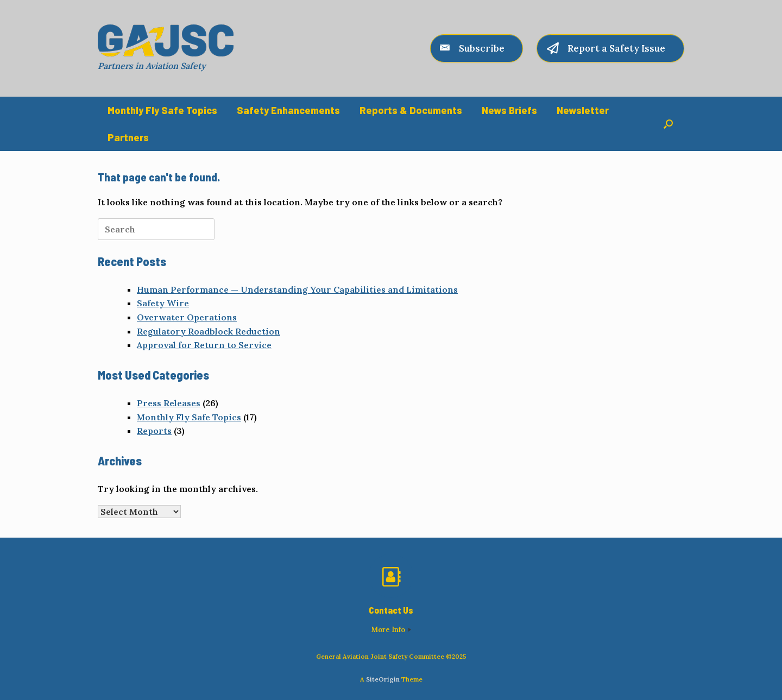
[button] (668, 124)
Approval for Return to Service (204, 345)
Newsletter (583, 110)
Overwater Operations (187, 317)
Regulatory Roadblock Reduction (209, 331)
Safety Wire (163, 303)
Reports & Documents (411, 110)
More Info (391, 630)
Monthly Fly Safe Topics (162, 110)
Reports (154, 431)
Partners (128, 137)
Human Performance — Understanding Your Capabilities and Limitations (297, 289)
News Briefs (509, 110)
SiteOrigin (383, 679)
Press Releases (169, 403)
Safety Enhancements (288, 110)
